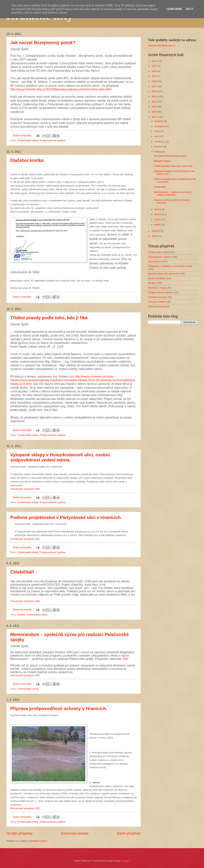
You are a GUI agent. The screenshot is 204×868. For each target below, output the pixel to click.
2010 (155, 231)
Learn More (174, 9)
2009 (155, 236)
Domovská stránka (75, 833)
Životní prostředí (156, 278)
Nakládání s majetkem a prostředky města (170, 266)
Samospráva (155, 262)
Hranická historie (157, 302)
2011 (155, 117)
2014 (155, 102)
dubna (158, 209)
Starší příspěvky (129, 833)
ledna (158, 225)
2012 (155, 112)
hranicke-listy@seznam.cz (162, 45)
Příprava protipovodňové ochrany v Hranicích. (59, 708)
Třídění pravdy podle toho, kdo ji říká (49, 318)
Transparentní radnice (159, 257)
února (158, 219)
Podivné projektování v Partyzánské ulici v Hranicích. (66, 517)
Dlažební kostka (27, 160)
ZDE (125, 659)
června (158, 147)
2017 (155, 86)
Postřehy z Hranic (157, 288)
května (158, 152)
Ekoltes (21, 615)
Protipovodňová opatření (53, 140)
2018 (155, 81)
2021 (155, 66)
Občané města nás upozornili (163, 274)
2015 (155, 97)
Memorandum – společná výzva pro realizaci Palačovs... (173, 193)
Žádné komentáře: (23, 135)
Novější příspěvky (19, 833)
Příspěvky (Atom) (38, 841)
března (158, 214)
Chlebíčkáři (22, 572)
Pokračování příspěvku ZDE (25, 489)
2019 (155, 76)
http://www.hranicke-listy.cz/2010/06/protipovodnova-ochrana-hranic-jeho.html (61, 89)
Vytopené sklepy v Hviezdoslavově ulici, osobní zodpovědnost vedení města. (60, 457)
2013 (155, 107)
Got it (190, 9)
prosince (159, 121)
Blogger (125, 861)
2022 (155, 61)
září (157, 136)
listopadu (159, 126)
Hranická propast (157, 306)
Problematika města (28, 140)
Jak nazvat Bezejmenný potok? (43, 43)
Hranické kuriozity (157, 297)
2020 (155, 71)
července (160, 142)
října (157, 131)
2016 (155, 91)
